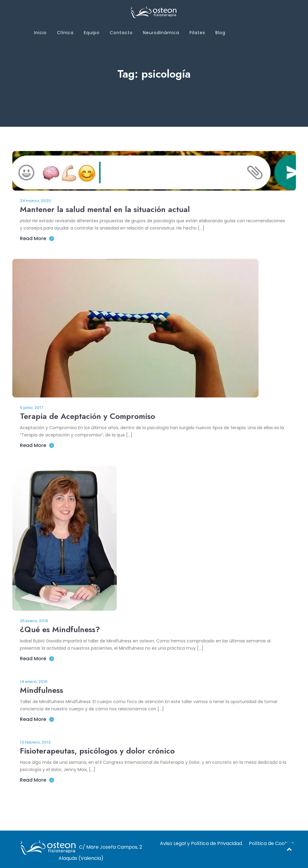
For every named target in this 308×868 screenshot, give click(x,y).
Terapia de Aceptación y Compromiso (87, 416)
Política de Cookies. (272, 843)
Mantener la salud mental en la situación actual (105, 209)
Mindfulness (41, 690)
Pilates (197, 33)
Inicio (40, 33)
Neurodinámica (161, 33)
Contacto (121, 33)
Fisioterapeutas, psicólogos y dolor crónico (97, 751)
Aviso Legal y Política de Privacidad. (201, 843)
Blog (220, 33)
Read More (37, 238)
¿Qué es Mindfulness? (60, 629)
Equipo (92, 33)
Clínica (65, 33)
